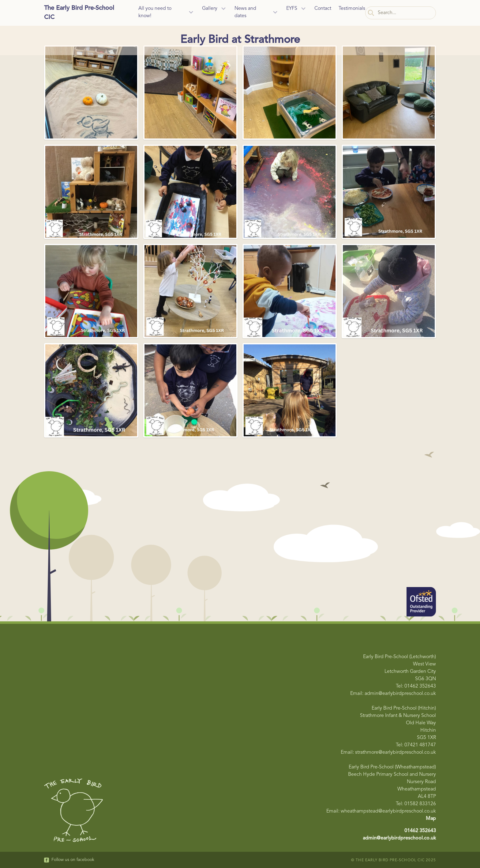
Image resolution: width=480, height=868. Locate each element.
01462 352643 (420, 831)
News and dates (245, 12)
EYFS (292, 9)
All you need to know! (155, 12)
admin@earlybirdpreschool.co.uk (399, 838)
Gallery (210, 9)
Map (431, 819)
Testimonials (352, 9)
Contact (323, 9)
